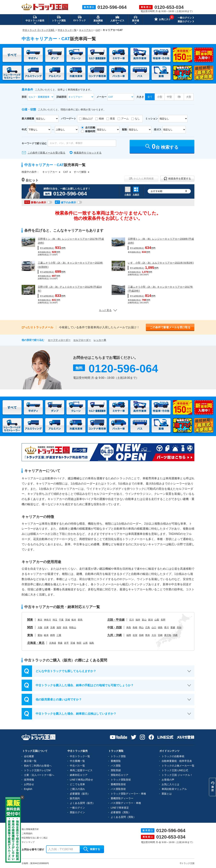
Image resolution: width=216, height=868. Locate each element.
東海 (30, 635)
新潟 (150, 620)
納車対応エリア (79, 775)
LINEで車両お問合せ (81, 780)
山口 (154, 627)
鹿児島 (168, 635)
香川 (166, 627)
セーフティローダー (59, 340)
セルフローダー (82, 340)
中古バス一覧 (77, 766)
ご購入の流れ (77, 789)
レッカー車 (100, 340)
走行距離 (90, 128)
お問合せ (29, 784)
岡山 (141, 627)
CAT (66, 172)
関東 (30, 620)
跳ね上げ (88, 119)
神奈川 (47, 620)
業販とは (167, 794)
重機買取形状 (118, 784)
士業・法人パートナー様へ (39, 775)
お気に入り (162, 20)
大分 (154, 635)
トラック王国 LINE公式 (175, 770)
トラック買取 (118, 756)
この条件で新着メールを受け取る (46, 153)
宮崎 (160, 635)
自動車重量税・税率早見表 (177, 761)
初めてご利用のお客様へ (38, 766)
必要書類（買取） (121, 812)
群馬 (80, 620)
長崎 (141, 635)
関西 (30, 627)
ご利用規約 (27, 834)
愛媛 (173, 627)
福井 (138, 620)
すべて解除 (80, 172)
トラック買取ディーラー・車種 (128, 794)
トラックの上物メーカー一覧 (178, 766)
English (28, 789)
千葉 (61, 620)
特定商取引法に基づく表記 (35, 838)
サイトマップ (28, 842)
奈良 (65, 627)
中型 (169, 97)
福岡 (129, 635)
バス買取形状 (118, 789)
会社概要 (29, 756)
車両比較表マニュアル (174, 789)
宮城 (73, 643)
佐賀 (135, 635)
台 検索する (162, 146)
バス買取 (116, 766)
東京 (40, 620)
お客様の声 (168, 780)
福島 (92, 643)
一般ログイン (185, 18)
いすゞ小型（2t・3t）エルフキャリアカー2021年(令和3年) (161, 263)
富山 (144, 620)
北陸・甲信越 (116, 620)
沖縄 (175, 635)
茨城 (67, 620)
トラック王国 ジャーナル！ (177, 775)
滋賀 (59, 627)
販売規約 (75, 798)
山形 (85, 643)
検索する (92, 849)
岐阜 (46, 635)
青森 (60, 643)
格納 (101, 119)
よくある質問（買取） (123, 817)
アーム (125, 119)
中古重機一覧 (77, 761)
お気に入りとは (170, 784)
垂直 (112, 119)
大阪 (40, 627)
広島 (148, 627)
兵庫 (46, 627)
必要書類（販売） (80, 794)
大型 (189, 97)
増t (179, 97)
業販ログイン (185, 21)
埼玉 (55, 620)
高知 (179, 627)
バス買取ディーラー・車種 (126, 803)
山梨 (157, 620)
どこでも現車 (77, 784)
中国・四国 (114, 627)
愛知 (40, 635)
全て (150, 97)
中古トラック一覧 (80, 756)
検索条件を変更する (177, 179)
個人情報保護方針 (30, 829)
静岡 (53, 635)
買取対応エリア (120, 775)
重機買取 (116, 761)
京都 (53, 627)
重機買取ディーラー (122, 798)
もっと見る (108, 310)
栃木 (74, 620)
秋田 (79, 643)
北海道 (53, 643)
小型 (160, 97)
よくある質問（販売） (82, 803)
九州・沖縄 (114, 635)
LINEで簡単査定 (120, 808)
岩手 (66, 643)
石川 (132, 620)
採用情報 (29, 780)
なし (137, 119)
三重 (59, 635)
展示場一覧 (30, 761)
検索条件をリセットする (88, 153)
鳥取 (129, 627)
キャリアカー (50, 172)
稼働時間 (90, 131)
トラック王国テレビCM (37, 770)
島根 (135, 627)
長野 (163, 620)
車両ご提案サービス (81, 770)
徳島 (160, 627)
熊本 (148, 635)
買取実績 (116, 770)
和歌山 (73, 627)
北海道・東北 (36, 643)
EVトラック (80, 18)
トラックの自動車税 (173, 756)
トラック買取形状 (121, 780)
